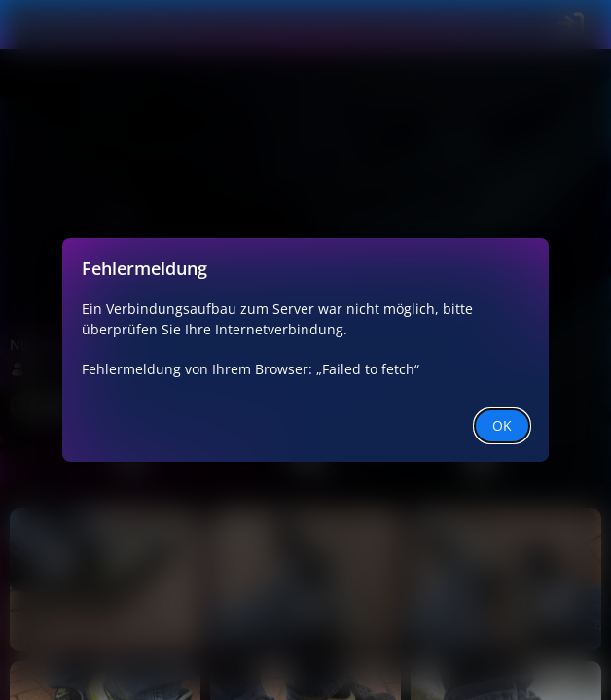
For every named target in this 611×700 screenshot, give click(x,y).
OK (502, 425)
